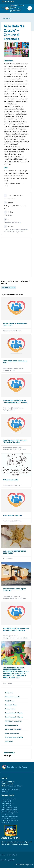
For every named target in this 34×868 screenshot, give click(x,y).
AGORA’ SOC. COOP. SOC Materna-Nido (15, 362)
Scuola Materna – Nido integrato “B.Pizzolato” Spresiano (15, 441)
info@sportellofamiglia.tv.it (14, 786)
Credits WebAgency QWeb (8, 860)
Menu (3, 8)
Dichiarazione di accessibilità (10, 790)
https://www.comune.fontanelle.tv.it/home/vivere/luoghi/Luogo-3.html (16, 231)
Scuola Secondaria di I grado (14, 713)
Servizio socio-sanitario (9, 818)
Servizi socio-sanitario (12, 733)
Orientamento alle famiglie (10, 820)
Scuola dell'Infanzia (7, 803)
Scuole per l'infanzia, (9, 638)
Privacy (3, 855)
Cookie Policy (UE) (12, 855)
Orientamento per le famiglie (14, 737)
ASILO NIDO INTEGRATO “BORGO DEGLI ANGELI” (15, 552)
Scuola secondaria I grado (9, 807)
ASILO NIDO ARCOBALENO (13, 515)
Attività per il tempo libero (13, 721)
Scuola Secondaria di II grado (14, 717)
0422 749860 (8, 215)
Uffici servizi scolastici (21, 638)
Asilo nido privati (8, 559)
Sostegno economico (11, 725)
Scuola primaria (6, 805)
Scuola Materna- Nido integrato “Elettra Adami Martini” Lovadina (15, 401)
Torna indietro (7, 18)
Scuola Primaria (10, 709)
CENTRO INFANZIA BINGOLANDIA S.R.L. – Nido (15, 324)
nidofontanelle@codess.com (12, 222)
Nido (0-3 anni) (17, 331)
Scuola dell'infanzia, (18, 368)
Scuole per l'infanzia (9, 370)
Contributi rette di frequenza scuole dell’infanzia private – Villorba (16, 629)
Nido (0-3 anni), (8, 368)
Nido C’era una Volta (10, 480)
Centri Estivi (9, 741)
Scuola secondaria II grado (9, 810)
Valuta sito (5, 792)
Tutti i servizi (9, 693)
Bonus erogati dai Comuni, (11, 636)
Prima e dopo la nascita (12, 697)
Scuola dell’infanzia (11, 705)
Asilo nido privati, (8, 331)
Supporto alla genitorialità (13, 729)
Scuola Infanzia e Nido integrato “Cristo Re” (15, 590)
